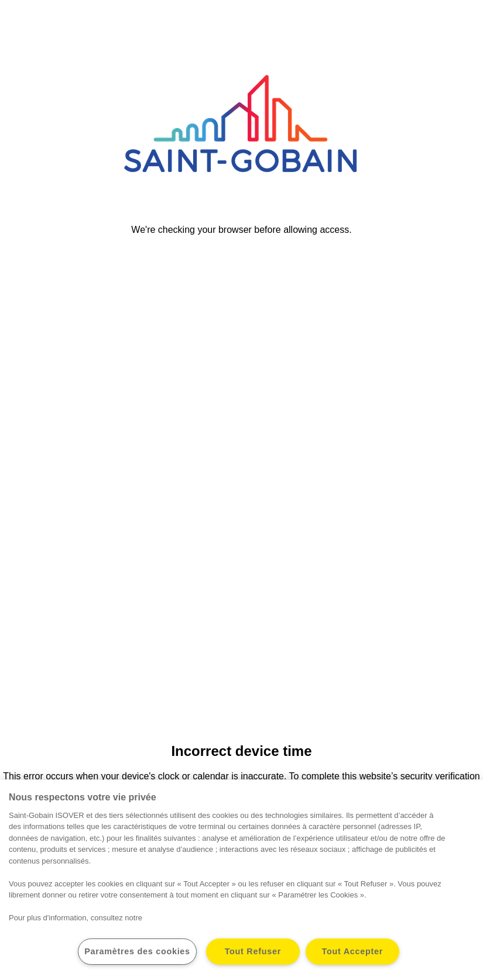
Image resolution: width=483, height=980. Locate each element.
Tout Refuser (253, 951)
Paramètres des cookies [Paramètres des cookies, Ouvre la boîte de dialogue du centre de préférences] (137, 951)
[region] (241, 880)
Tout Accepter (353, 951)
